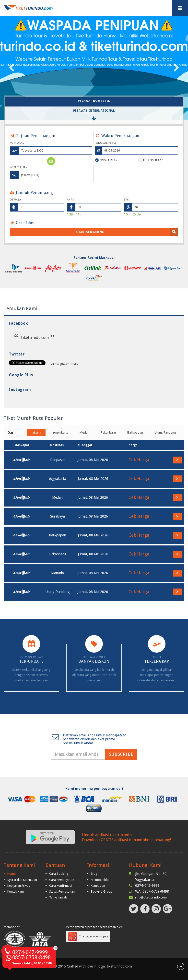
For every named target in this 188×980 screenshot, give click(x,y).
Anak (70, 200)
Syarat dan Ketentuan (22, 880)
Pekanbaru (108, 432)
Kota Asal (17, 143)
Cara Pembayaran (62, 880)
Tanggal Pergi (106, 143)
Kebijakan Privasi (19, 886)
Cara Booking (59, 874)
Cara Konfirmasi (60, 886)
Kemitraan (98, 886)
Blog (94, 874)
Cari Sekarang (90, 232)
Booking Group (102, 891)
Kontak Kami (16, 891)
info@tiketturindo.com (151, 897)
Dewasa (16, 200)
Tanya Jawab (58, 897)
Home (12, 874)
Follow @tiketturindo (64, 364)
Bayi (126, 200)
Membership (100, 880)
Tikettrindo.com (35, 337)
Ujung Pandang (165, 432)
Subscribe (121, 754)
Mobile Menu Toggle (180, 8)
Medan (84, 432)
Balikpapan (135, 432)
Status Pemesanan (62, 891)
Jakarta (36, 432)
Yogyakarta (60, 432)
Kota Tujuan (19, 167)
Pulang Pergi (150, 160)
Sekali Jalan (106, 160)
